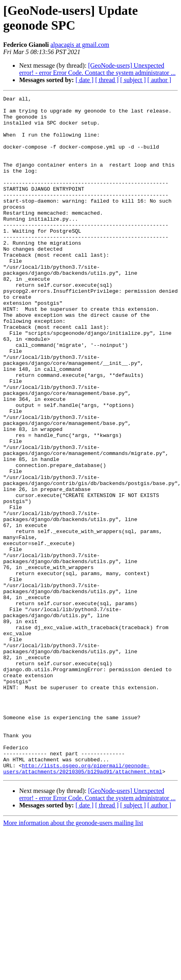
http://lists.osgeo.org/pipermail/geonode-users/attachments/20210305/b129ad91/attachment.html (83, 904)
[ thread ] (107, 80)
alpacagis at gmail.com (80, 45)
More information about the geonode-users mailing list (73, 959)
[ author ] (159, 80)
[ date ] (85, 80)
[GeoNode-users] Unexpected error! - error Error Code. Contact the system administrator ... (97, 69)
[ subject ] (133, 80)
